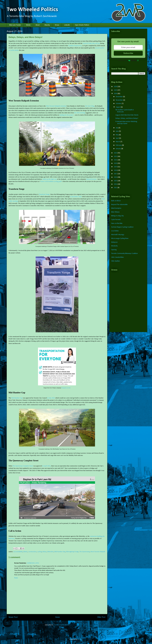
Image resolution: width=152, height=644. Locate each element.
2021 (116, 160)
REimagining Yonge (72, 552)
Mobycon (114, 242)
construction (32, 552)
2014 (116, 184)
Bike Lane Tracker (15, 25)
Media (28, 25)
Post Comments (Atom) (61, 625)
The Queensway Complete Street (23, 466)
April (118, 138)
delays (45, 552)
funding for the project (66, 115)
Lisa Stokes (115, 231)
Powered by (128, 60)
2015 (116, 181)
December (119, 97)
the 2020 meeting (80, 113)
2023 (116, 153)
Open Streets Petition (82, 25)
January (119, 149)
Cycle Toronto (116, 220)
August (118, 107)
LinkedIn (67, 25)
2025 (116, 90)
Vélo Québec (116, 261)
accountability (18, 552)
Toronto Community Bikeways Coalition (125, 253)
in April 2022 (46, 466)
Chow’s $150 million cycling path (51, 181)
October (119, 104)
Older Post (101, 617)
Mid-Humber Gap (17, 398)
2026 (116, 87)
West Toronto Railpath (98, 552)
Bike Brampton (116, 208)
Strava (57, 25)
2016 (116, 177)
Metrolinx (51, 552)
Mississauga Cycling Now (120, 238)
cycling (39, 552)
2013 (116, 188)
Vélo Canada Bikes (118, 257)
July (117, 128)
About (38, 25)
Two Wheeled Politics (32, 10)
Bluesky (47, 25)
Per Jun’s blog (90, 106)
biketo (25, 552)
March (118, 142)
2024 (116, 94)
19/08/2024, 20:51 (33, 563)
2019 (116, 167)
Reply (16, 578)
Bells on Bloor (116, 201)
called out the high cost (49, 179)
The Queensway (85, 552)
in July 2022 (51, 398)
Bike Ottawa (115, 212)
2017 (116, 174)
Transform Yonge (44, 194)
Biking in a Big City (117, 216)
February (119, 145)
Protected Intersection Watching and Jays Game (126, 123)
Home (57, 617)
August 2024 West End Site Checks (127, 115)
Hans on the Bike (117, 223)
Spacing (114, 250)
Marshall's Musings (118, 235)
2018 (116, 170)
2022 (116, 156)
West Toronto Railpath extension (56, 106)
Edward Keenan (91, 179)
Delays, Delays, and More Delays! (127, 118)
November (120, 100)
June (117, 131)
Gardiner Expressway (75, 46)
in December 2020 (76, 197)
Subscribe (128, 53)
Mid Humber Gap (60, 552)
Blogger (80, 639)
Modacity (114, 246)
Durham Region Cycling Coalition (122, 227)
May (117, 135)
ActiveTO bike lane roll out (91, 43)
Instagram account (66, 388)
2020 (116, 163)
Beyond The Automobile (119, 205)
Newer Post (13, 617)
